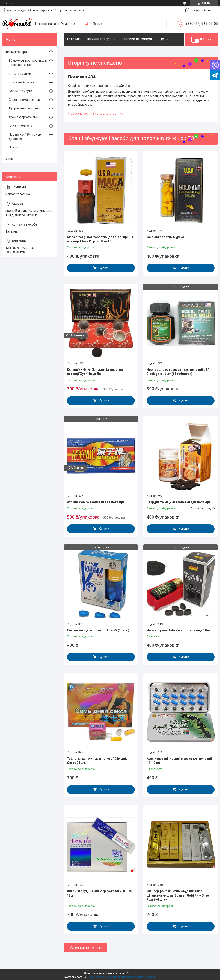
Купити (104, 268)
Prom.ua (131, 973)
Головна (74, 39)
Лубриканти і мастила (25, 108)
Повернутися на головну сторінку (96, 113)
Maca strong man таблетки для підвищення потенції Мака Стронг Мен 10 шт (100, 239)
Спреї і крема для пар (24, 100)
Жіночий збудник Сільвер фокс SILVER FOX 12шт (99, 893)
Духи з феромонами (23, 117)
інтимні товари (99, 39)
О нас (9, 159)
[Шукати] (87, 24)
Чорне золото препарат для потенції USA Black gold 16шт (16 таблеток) (178, 372)
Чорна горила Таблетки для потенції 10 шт (179, 630)
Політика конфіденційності (139, 977)
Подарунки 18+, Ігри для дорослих (26, 137)
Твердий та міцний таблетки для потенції (178, 502)
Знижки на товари (137, 39)
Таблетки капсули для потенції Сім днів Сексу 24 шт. (97, 761)
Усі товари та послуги (85, 947)
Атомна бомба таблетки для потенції (95, 502)
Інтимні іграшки (20, 74)
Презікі (14, 147)
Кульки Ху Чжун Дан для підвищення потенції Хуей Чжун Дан (95, 372)
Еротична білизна (22, 82)
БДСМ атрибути (20, 91)
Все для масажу (20, 126)
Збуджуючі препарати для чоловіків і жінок (28, 63)
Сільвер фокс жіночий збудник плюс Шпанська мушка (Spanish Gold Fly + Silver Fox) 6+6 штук (178, 895)
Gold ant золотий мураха (165, 237)
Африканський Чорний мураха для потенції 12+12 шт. (179, 761)
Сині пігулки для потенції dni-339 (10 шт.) (98, 630)
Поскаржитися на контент (104, 977)
